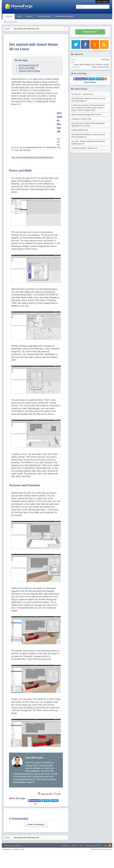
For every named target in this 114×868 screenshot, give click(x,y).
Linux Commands (44, 16)
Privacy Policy (107, 849)
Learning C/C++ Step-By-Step (82, 94)
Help (81, 845)
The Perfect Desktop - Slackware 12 (84, 148)
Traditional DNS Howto (80, 130)
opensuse (100, 65)
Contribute (65, 845)
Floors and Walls (27, 68)
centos (76, 65)
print (58, 794)
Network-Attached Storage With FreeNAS (86, 115)
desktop (88, 65)
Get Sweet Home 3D (28, 65)
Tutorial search (12, 22)
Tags (19, 16)
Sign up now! (90, 32)
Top (105, 845)
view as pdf (46, 794)
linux (94, 65)
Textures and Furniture (29, 71)
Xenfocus (18, 845)
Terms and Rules (96, 849)
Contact (74, 845)
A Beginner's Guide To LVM (81, 119)
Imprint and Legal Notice (93, 845)
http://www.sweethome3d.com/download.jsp (32, 157)
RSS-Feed (110, 845)
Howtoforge (14, 849)
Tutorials (9, 16)
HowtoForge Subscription (65, 16)
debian (82, 65)
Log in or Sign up (102, 2)
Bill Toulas (105, 60)
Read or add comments (101, 67)
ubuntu (107, 65)
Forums (29, 16)
